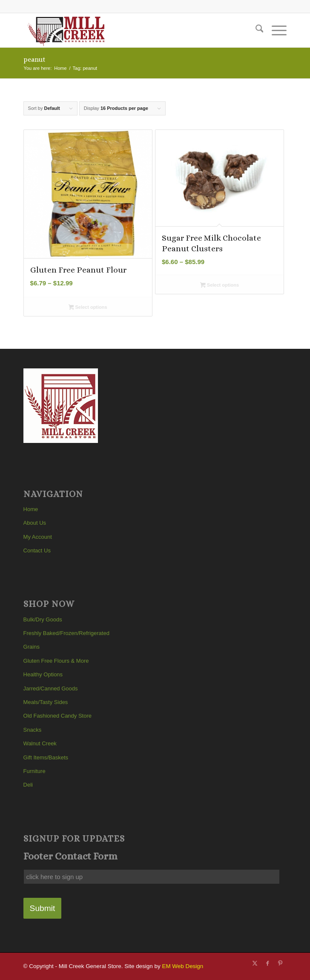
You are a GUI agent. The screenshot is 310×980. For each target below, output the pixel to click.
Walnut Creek (40, 743)
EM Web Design (182, 966)
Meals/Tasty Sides (46, 702)
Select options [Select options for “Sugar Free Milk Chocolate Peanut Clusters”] (220, 286)
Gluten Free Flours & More (56, 661)
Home (31, 509)
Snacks (33, 730)
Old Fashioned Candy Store (57, 716)
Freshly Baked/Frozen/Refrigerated (66, 633)
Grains (32, 647)
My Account (38, 537)
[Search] (255, 30)
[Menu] (275, 30)
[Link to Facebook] (267, 963)
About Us (35, 523)
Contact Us (37, 550)
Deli (28, 785)
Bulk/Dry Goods (43, 619)
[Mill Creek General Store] (129, 30)
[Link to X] (255, 963)
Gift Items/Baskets (46, 757)
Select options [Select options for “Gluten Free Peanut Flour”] (88, 308)
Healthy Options (43, 674)
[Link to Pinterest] (280, 963)
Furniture (34, 771)
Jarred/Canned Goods (51, 688)
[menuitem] (255, 30)
